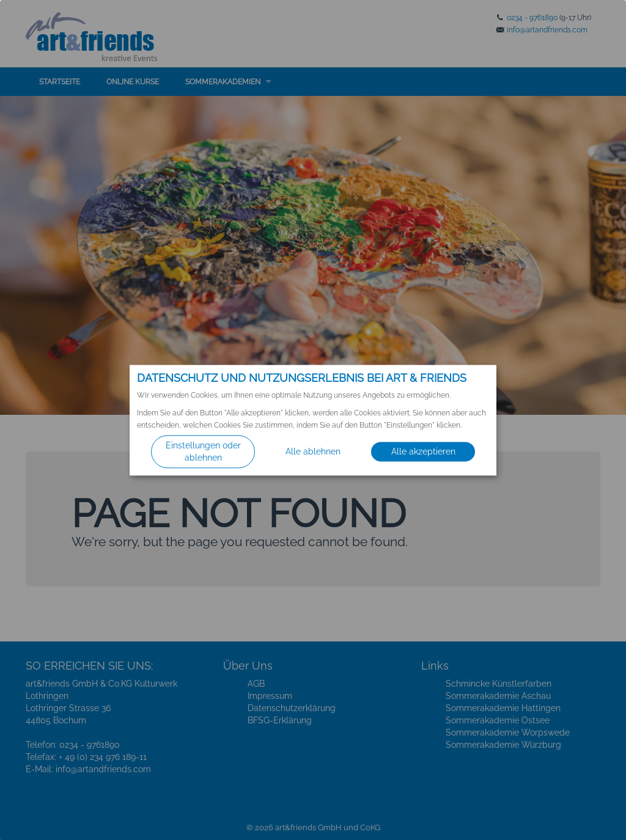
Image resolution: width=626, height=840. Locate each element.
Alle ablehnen (313, 451)
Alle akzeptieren (423, 451)
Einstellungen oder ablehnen (203, 451)
